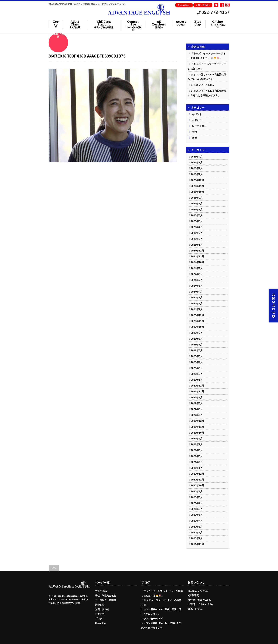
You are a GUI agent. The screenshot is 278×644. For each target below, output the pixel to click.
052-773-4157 (213, 12)
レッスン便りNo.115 (202, 85)
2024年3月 (197, 297)
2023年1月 (197, 380)
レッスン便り (199, 126)
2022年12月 (197, 386)
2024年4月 (197, 292)
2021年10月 (197, 433)
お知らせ (197, 120)
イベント (197, 114)
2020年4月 (197, 521)
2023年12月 (197, 315)
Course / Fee (133, 26)
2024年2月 (197, 304)
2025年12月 (197, 180)
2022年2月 (197, 415)
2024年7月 (197, 280)
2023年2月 (197, 374)
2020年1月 (197, 538)
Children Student (104, 24)
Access (181, 23)
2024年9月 (197, 268)
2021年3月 (197, 456)
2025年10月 (197, 192)
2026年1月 (197, 174)
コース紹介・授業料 (106, 600)
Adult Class (75, 24)
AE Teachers (159, 24)
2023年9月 (197, 333)
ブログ (99, 619)
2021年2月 (197, 462)
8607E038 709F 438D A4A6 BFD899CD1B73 (87, 56)
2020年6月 (197, 509)
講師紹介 (100, 605)
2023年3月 (197, 368)
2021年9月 (197, 439)
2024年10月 (197, 262)
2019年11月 (197, 544)
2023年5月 (197, 356)
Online (218, 24)
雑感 (194, 138)
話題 (194, 132)
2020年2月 (197, 533)
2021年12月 (197, 421)
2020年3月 (197, 527)
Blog (198, 23)
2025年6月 (197, 215)
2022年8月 (197, 403)
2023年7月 (197, 345)
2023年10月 (197, 327)
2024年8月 (197, 274)
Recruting (100, 623)
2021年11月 (197, 427)
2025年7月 (197, 210)
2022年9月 (197, 397)
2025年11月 (197, 186)
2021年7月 (197, 444)
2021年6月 (197, 450)
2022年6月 (197, 409)
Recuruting (184, 5)
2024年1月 (197, 309)
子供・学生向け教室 (106, 596)
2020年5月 (197, 515)
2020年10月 (197, 485)
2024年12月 (197, 251)
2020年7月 (197, 503)
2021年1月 (197, 468)
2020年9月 (197, 491)
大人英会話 (101, 591)
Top (56, 24)
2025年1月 (197, 245)
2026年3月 (197, 162)
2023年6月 (197, 350)
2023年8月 (197, 339)
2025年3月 (197, 233)
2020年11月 (197, 480)
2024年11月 (197, 256)
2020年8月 (197, 497)
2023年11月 (197, 321)
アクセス (100, 614)
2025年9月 (197, 198)
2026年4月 (197, 157)
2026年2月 (197, 168)
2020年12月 (197, 474)
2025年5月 (197, 221)
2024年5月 (197, 286)
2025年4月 (197, 227)
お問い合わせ (203, 5)
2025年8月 (197, 204)
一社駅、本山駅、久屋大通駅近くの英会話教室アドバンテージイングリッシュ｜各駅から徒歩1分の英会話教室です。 (68, 599)
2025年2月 (197, 239)
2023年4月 (197, 362)
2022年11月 (197, 391)
